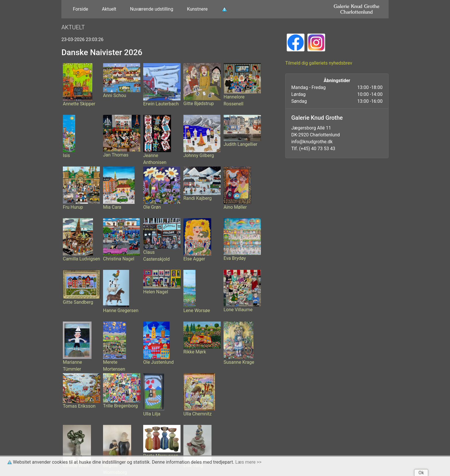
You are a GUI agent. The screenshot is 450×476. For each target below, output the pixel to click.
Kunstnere (197, 9)
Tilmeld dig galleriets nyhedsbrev (319, 63)
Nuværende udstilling (152, 9)
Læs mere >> (248, 462)
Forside (81, 9)
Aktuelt (109, 9)
